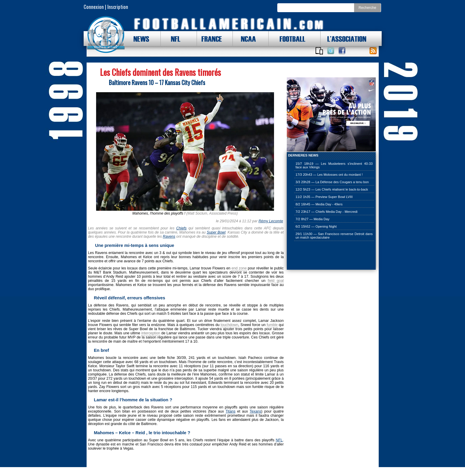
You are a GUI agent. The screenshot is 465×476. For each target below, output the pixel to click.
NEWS (138, 39)
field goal (276, 281)
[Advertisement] (316, 256)
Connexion (94, 7)
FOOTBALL (288, 39)
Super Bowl (216, 232)
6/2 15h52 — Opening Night (316, 226)
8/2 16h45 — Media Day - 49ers (319, 204)
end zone (239, 268)
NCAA (246, 39)
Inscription (118, 7)
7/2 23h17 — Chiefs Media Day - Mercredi (327, 212)
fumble (272, 325)
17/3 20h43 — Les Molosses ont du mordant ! (329, 175)
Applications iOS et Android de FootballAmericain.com (319, 51)
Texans (255, 411)
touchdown (230, 325)
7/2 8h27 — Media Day (313, 219)
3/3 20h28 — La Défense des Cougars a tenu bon (332, 182)
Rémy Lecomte (271, 221)
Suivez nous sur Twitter (331, 51)
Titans (231, 411)
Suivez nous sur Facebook (342, 51)
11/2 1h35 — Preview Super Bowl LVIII (324, 197)
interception (151, 333)
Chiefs (181, 228)
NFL (174, 39)
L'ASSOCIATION (343, 39)
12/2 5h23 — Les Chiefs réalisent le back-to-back (332, 189)
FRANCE (210, 39)
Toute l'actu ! (373, 51)
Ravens (169, 237)
